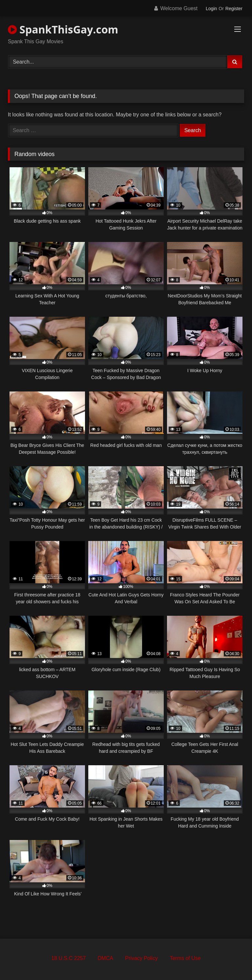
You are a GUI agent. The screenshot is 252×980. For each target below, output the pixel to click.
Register (234, 9)
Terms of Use (185, 958)
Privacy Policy (141, 958)
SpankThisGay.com (63, 29)
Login (211, 9)
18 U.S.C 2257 (68, 958)
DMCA (105, 958)
